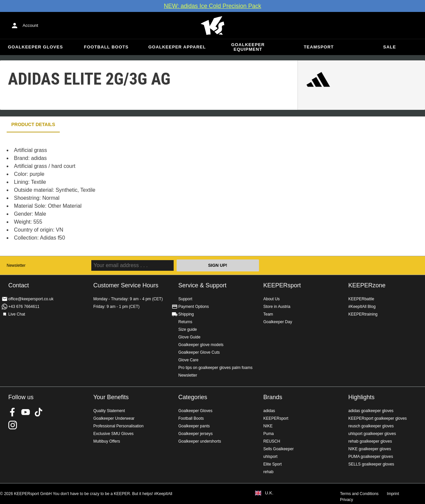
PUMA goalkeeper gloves (371, 457)
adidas (269, 411)
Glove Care (188, 360)
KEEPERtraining (363, 314)
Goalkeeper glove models (201, 345)
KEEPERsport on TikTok (39, 412)
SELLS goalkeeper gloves (371, 464)
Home (212, 26)
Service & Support (202, 285)
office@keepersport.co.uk (31, 299)
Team (268, 314)
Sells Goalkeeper (278, 449)
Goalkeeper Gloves (36, 47)
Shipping (186, 314)
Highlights (361, 397)
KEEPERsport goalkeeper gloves (378, 418)
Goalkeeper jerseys (195, 434)
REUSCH (272, 441)
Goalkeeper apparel (177, 47)
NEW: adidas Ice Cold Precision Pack (212, 6)
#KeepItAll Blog (362, 307)
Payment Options (194, 307)
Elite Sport (272, 464)
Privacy (346, 500)
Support (185, 299)
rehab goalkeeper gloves (370, 441)
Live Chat (17, 314)
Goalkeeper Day (278, 322)
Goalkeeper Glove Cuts (199, 352)
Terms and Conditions (359, 494)
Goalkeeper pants (194, 426)
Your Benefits (111, 397)
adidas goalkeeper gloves (371, 411)
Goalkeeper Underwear (114, 418)
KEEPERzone (367, 285)
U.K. (269, 493)
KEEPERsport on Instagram (13, 425)
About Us (271, 299)
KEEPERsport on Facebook (13, 412)
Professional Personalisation (118, 426)
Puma (268, 434)
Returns (185, 322)
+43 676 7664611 (24, 307)
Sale (390, 47)
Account (30, 25)
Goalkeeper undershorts (200, 441)
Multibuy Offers (107, 441)
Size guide (188, 329)
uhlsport (270, 457)
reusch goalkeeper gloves (371, 426)
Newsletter (16, 265)
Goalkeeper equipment (248, 47)
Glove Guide (189, 337)
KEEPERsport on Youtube (26, 412)
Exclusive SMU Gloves (113, 434)
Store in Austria (277, 307)
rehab (268, 472)
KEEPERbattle (361, 299)
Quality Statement (109, 411)
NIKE (268, 426)
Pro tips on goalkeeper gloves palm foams (215, 368)
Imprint (393, 494)
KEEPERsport (282, 285)
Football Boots (106, 47)
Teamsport (319, 47)
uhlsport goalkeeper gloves (372, 434)
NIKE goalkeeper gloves (370, 449)
